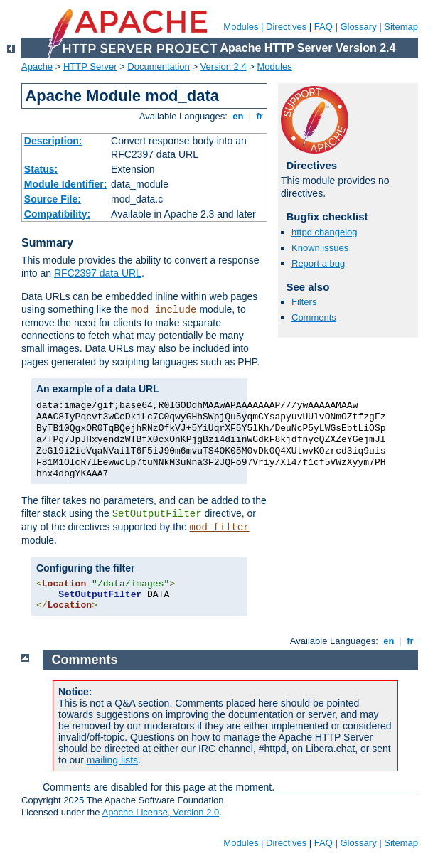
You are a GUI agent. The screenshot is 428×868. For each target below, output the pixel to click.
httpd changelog (325, 232)
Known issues (320, 248)
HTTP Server (90, 66)
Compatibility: (57, 214)
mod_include (164, 310)
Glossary (358, 27)
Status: (41, 169)
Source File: (53, 199)
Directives (286, 27)
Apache (37, 66)
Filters (304, 302)
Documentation (158, 66)
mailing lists (112, 760)
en (238, 116)
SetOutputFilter (157, 514)
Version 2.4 (224, 66)
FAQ (323, 27)
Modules (241, 27)
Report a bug (318, 263)
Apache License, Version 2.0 (160, 812)
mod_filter (220, 527)
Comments (314, 317)
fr (260, 116)
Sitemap (401, 27)
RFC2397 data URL (98, 273)
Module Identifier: (66, 184)
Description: (53, 141)
